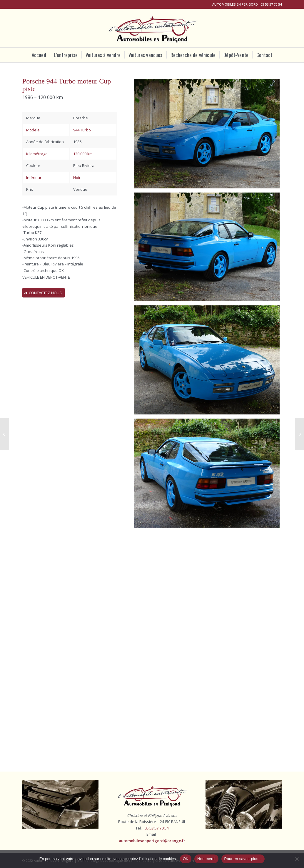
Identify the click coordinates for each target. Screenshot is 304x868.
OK (186, 859)
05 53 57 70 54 (271, 4)
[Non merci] (297, 859)
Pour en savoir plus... (243, 859)
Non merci (206, 859)
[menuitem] (39, 55)
